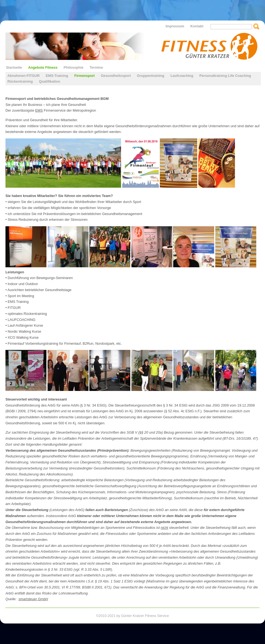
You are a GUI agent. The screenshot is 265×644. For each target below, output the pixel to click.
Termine (96, 67)
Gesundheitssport (116, 76)
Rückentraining (20, 81)
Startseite (14, 67)
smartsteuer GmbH (33, 599)
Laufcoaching (182, 76)
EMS (39, 110)
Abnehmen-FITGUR (23, 76)
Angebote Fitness (43, 67)
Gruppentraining (151, 76)
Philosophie (74, 67)
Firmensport (85, 76)
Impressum (175, 26)
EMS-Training (57, 76)
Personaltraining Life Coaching (225, 76)
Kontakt (197, 26)
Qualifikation (50, 81)
